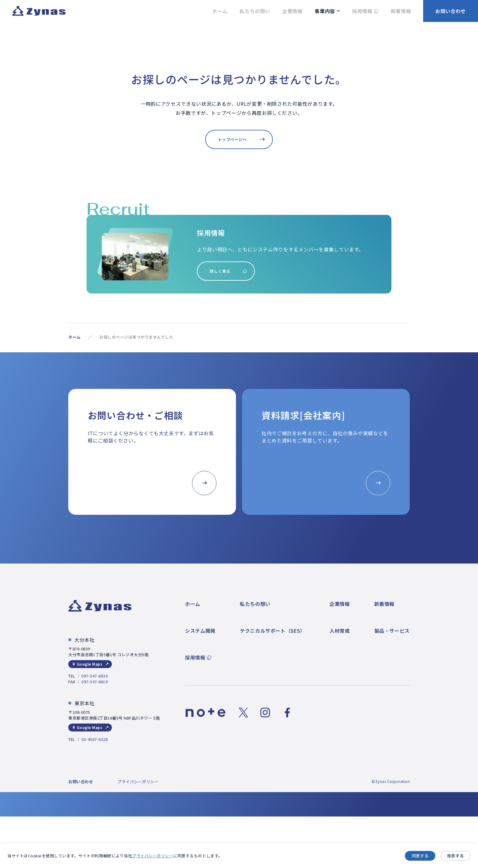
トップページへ (232, 139)
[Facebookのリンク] (287, 713)
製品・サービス (392, 631)
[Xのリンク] (243, 713)
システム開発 (200, 631)
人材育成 (340, 631)
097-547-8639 (95, 676)
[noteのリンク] (206, 713)
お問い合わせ (451, 11)
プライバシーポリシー (153, 856)
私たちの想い (255, 604)
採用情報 (195, 657)
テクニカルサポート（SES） (273, 631)
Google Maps (89, 664)
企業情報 (340, 604)
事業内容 (325, 11)
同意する (420, 856)
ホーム (75, 337)
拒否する (455, 856)
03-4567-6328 (95, 739)
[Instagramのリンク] (265, 713)
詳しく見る (220, 271)
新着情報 (385, 604)
